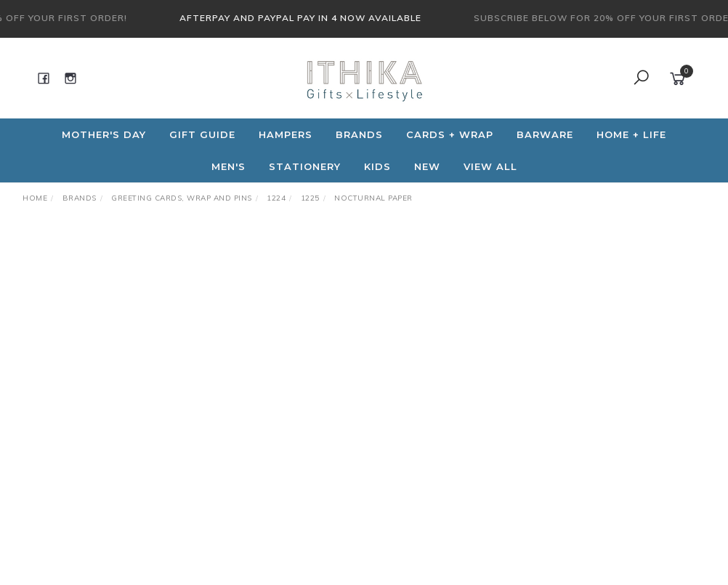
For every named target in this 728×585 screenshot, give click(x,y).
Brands (359, 134)
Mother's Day (104, 134)
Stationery (305, 166)
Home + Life (631, 134)
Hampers (286, 134)
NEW (427, 166)
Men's (228, 166)
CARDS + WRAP (450, 134)
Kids (377, 166)
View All (490, 166)
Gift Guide (202, 134)
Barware (545, 134)
